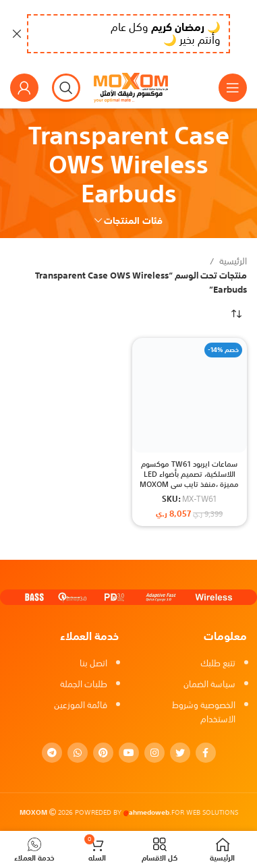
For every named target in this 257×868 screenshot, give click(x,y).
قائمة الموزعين (81, 705)
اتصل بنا (93, 663)
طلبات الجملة (84, 684)
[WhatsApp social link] (78, 753)
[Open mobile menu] (233, 88)
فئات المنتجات (133, 221)
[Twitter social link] (180, 753)
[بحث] (66, 88)
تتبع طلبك (218, 663)
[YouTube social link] (129, 753)
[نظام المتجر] (237, 314)
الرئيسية (232, 262)
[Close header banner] (17, 34)
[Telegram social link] (52, 753)
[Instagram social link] (154, 753)
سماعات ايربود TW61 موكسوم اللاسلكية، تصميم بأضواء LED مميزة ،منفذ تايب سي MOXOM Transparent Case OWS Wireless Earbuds (189, 485)
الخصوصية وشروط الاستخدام (204, 712)
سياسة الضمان (209, 684)
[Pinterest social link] (103, 753)
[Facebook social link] (206, 753)
